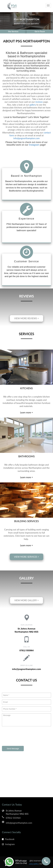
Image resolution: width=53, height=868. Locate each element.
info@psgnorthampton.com (27, 138)
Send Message (13, 749)
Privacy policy (33, 864)
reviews (39, 102)
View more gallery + (26, 600)
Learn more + (27, 412)
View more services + (27, 557)
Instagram (34, 145)
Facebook (8, 839)
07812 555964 (27, 651)
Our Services (13, 31)
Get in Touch (40, 31)
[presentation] (22, 736)
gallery (33, 105)
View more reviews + (27, 318)
